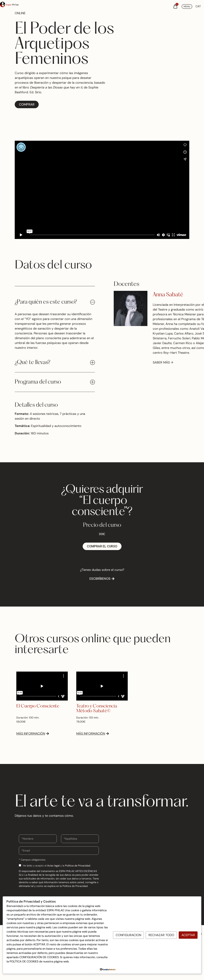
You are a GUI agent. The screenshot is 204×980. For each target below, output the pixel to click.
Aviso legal (53, 866)
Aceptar (188, 935)
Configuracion (128, 935)
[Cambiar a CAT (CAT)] (198, 6)
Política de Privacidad (78, 866)
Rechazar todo (161, 935)
